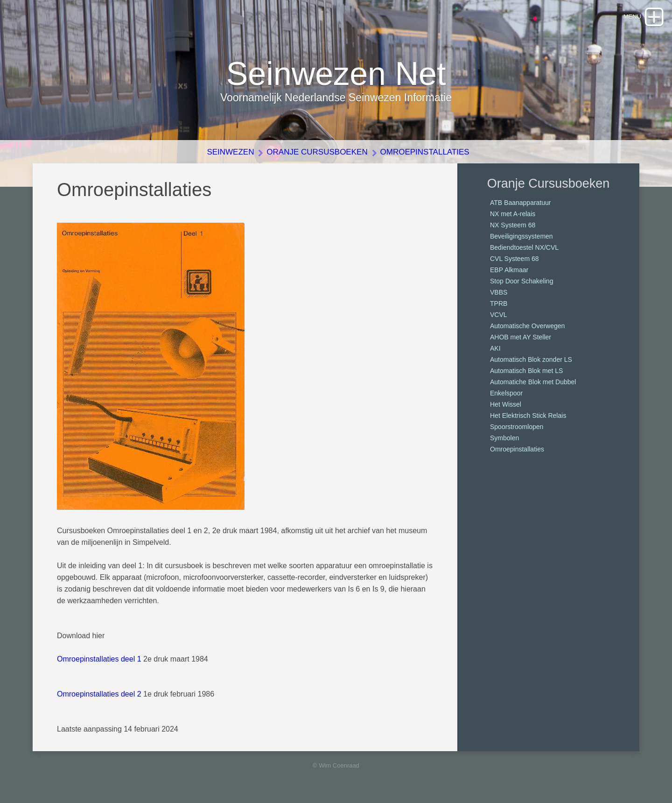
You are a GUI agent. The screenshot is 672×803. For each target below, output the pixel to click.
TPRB (499, 303)
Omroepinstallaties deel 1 (99, 659)
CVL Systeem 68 (514, 259)
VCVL (499, 315)
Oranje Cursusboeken (317, 152)
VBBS (499, 292)
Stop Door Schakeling (521, 281)
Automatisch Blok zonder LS (531, 359)
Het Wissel (506, 404)
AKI (495, 348)
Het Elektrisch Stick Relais (528, 416)
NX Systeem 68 (513, 225)
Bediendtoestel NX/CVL (524, 247)
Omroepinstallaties (425, 152)
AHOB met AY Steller (521, 337)
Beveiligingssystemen (521, 236)
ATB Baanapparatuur (521, 203)
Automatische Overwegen (527, 326)
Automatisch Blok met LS (526, 371)
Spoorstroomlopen (517, 427)
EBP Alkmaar (509, 270)
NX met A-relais (513, 214)
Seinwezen (230, 152)
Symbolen (504, 438)
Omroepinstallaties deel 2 (99, 694)
